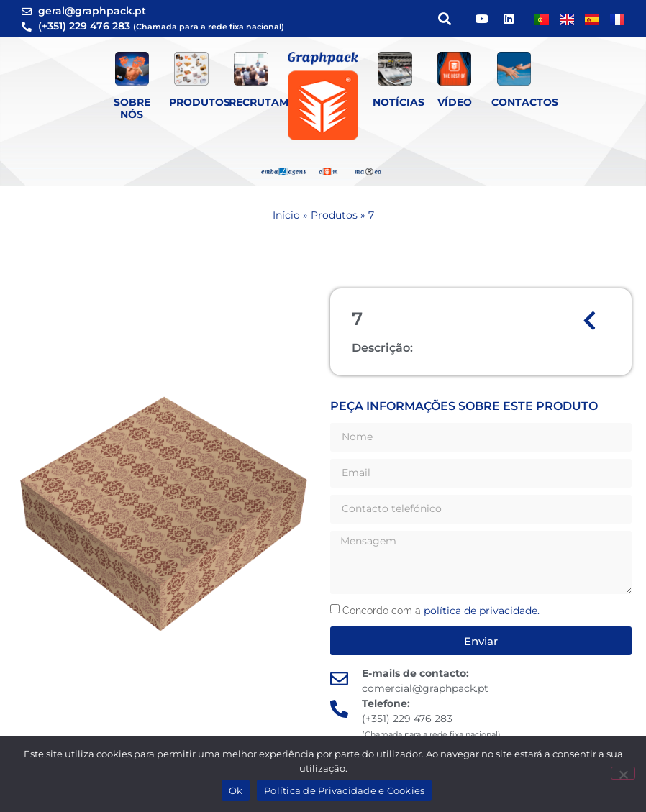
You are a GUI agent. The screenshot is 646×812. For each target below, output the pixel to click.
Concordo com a (441, 611)
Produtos (200, 102)
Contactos (525, 102)
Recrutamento (273, 102)
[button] (444, 19)
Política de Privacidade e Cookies (344, 790)
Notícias (399, 102)
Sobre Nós (132, 108)
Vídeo (455, 102)
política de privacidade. (482, 611)
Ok (236, 790)
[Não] (623, 773)
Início (286, 215)
